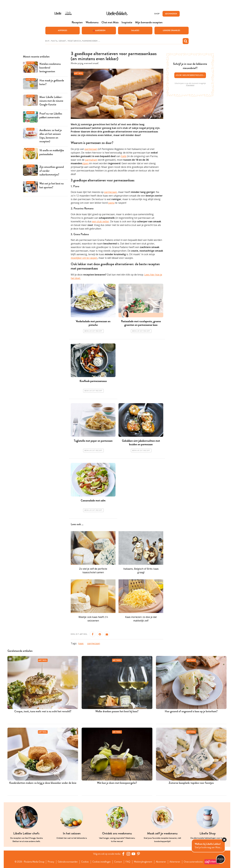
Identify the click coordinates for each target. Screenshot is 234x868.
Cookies (84, 862)
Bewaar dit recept (93, 331)
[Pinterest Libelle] (139, 854)
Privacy (49, 862)
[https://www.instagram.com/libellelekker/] (129, 854)
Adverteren (177, 862)
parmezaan (91, 149)
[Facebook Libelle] (124, 854)
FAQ (129, 862)
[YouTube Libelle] (134, 854)
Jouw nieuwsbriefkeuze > (190, 75)
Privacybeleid (190, 85)
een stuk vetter (101, 221)
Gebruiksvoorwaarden (67, 862)
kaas (81, 643)
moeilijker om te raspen (84, 258)
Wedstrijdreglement (144, 862)
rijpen (85, 163)
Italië (124, 156)
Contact (118, 862)
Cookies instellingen (101, 862)
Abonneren (162, 862)
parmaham (91, 160)
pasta (111, 203)
